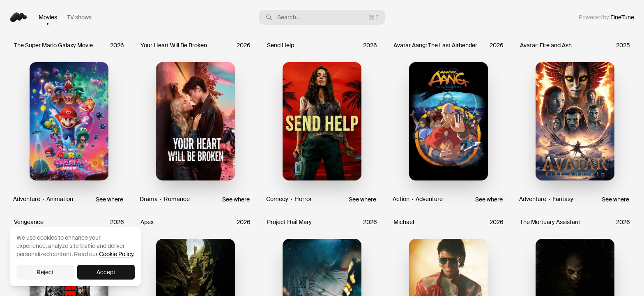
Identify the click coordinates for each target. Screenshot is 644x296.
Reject (45, 272)
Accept (106, 272)
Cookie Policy (116, 254)
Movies (48, 17)
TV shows (79, 17)
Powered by (606, 17)
